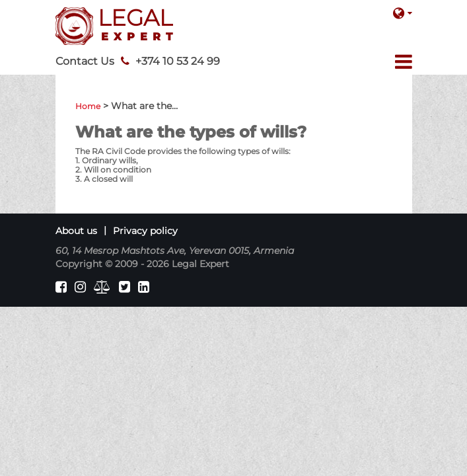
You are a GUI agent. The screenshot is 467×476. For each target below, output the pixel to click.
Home (88, 106)
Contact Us (85, 61)
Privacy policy (145, 231)
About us (76, 231)
